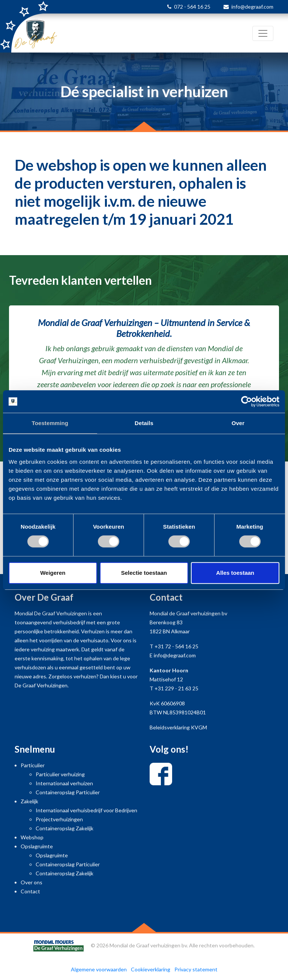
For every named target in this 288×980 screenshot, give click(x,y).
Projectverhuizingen (59, 819)
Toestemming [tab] (50, 423)
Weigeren (53, 573)
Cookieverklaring (151, 969)
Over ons (31, 882)
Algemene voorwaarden (99, 969)
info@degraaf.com (252, 7)
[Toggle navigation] (263, 33)
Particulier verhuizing (60, 774)
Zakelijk (29, 801)
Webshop (32, 837)
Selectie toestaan (144, 573)
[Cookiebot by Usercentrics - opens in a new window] (247, 401)
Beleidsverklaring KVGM (178, 727)
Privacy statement (196, 969)
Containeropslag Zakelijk (64, 828)
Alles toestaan (235, 573)
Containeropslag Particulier (68, 792)
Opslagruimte (37, 846)
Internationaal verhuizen (64, 783)
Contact (30, 891)
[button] (22, 374)
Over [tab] (238, 423)
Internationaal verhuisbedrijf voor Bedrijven (86, 810)
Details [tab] (144, 423)
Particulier (33, 765)
